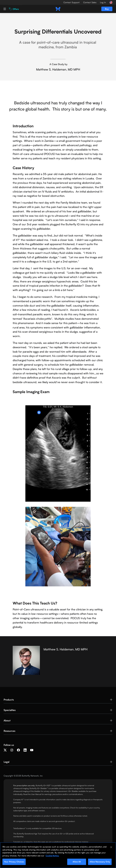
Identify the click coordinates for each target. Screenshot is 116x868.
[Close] (111, 847)
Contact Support (72, 2)
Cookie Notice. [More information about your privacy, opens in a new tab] (52, 856)
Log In (103, 2)
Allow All (77, 862)
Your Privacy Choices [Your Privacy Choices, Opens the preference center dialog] (14, 862)
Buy (107, 9)
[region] (58, 855)
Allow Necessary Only (100, 862)
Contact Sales (90, 2)
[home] (58, 9)
